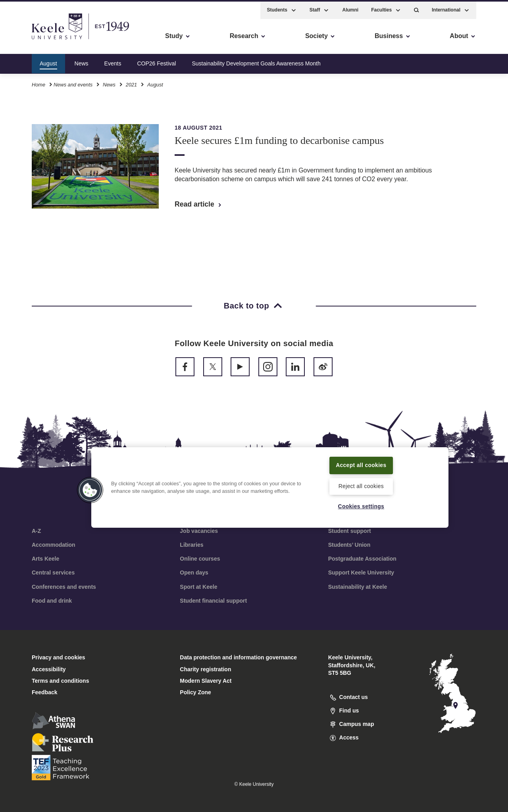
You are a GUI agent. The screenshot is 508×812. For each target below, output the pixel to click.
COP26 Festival (156, 61)
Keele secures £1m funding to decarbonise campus (279, 141)
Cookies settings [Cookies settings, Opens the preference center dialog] (361, 506)
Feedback (45, 692)
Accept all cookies (361, 464)
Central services (53, 573)
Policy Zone (195, 692)
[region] (270, 487)
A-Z (36, 531)
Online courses (200, 559)
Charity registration (205, 669)
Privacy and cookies (59, 657)
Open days (194, 573)
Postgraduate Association (362, 559)
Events (113, 61)
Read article (199, 204)
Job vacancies (199, 531)
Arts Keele (45, 559)
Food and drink (52, 601)
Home (38, 83)
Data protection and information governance (238, 657)
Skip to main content (42, 40)
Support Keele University (361, 573)
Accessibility (29, 40)
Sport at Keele (198, 587)
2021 (131, 83)
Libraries (191, 545)
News (82, 61)
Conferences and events (64, 587)
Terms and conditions (60, 681)
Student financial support (213, 601)
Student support (350, 531)
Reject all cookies (361, 486)
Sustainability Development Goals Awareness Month (256, 61)
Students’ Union (349, 545)
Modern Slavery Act (206, 681)
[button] (417, 8)
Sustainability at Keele (358, 587)
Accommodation (54, 545)
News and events (73, 83)
